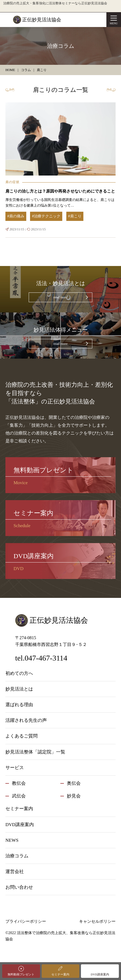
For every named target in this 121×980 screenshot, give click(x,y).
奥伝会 (74, 783)
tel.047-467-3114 (41, 658)
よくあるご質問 (22, 736)
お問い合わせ (19, 887)
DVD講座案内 (100, 974)
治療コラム (17, 856)
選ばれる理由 (19, 705)
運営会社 (15, 872)
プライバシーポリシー (26, 921)
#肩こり (75, 216)
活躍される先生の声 (26, 720)
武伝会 (19, 796)
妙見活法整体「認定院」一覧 (35, 752)
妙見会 (74, 796)
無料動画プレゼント (21, 974)
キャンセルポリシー (97, 921)
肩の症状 (12, 182)
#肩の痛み (16, 216)
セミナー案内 (60, 974)
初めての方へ (19, 673)
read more (60, 297)
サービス (15, 768)
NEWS (12, 840)
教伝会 (19, 783)
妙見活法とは (19, 689)
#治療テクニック (46, 216)
